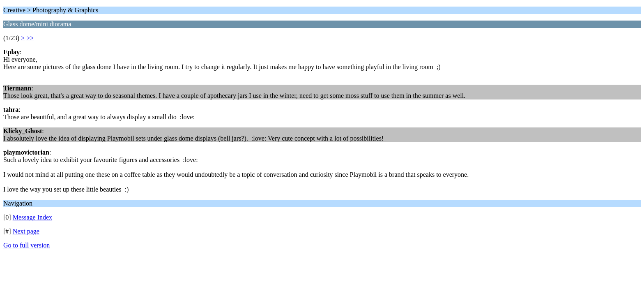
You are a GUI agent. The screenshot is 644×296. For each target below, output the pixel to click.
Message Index (32, 217)
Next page (26, 231)
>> (30, 38)
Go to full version (26, 245)
